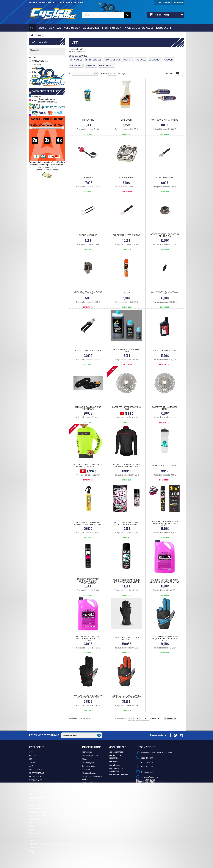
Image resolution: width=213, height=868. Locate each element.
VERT (36, 104)
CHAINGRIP (88, 178)
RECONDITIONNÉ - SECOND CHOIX (45, 816)
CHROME (37, 93)
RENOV (126, 293)
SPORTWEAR (35, 787)
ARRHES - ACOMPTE (39, 823)
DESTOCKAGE (36, 780)
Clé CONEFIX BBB (165, 178)
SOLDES (33, 794)
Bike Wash (126, 120)
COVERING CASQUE (38, 812)
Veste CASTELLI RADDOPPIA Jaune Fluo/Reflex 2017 (88, 466)
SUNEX (32, 840)
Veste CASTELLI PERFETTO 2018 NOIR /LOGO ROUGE (126, 466)
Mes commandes (116, 752)
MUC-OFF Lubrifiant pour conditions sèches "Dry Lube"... (165, 523)
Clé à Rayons (126, 178)
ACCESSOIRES (91, 28)
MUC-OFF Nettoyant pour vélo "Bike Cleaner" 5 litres (165, 581)
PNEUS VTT (91, 65)
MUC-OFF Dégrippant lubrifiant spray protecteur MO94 (88, 581)
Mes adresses (114, 765)
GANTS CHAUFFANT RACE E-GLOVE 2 (126, 639)
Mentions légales (89, 773)
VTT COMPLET (77, 60)
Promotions (87, 752)
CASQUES (169, 60)
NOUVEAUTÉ (164, 28)
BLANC (37, 112)
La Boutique (87, 783)
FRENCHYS (34, 833)
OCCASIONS (35, 819)
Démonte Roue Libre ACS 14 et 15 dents (165, 235)
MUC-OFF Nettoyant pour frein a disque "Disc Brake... (126, 581)
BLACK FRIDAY (36, 805)
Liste (182, 74)
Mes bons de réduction (118, 774)
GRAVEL (33, 763)
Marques (86, 759)
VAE (59, 28)
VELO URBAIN (72, 28)
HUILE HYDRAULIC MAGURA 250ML (126, 350)
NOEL (32, 801)
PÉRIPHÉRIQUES (94, 60)
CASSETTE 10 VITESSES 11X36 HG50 (126, 408)
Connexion (178, 2)
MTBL (32, 851)
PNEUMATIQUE (36, 784)
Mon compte (117, 747)
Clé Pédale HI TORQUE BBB (126, 235)
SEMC (32, 826)
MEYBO (33, 830)
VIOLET (37, 116)
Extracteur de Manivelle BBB (165, 293)
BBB (36, 72)
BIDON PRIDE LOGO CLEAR (165, 466)
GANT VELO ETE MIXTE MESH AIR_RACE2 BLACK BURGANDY (126, 696)
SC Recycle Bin (36, 791)
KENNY (32, 837)
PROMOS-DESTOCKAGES (139, 28)
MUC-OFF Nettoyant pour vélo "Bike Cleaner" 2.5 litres (88, 639)
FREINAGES (141, 60)
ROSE (36, 100)
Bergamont (38, 76)
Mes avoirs (113, 761)
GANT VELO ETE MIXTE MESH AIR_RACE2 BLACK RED (88, 696)
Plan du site (87, 799)
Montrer (104, 74)
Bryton (36, 83)
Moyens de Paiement (91, 786)
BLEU (36, 97)
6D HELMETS (40, 61)
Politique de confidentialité (93, 790)
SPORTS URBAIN (112, 28)
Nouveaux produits (90, 755)
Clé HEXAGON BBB (88, 235)
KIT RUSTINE (88, 120)
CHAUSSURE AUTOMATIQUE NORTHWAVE (88, 408)
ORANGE (38, 108)
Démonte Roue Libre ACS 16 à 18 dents (88, 293)
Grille (177, 74)
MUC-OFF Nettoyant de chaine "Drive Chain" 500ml (88, 523)
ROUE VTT (128, 60)
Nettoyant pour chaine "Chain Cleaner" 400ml (126, 523)
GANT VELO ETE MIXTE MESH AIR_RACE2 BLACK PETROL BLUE (165, 639)
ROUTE (42, 28)
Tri (70, 74)
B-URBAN (38, 68)
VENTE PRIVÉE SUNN (39, 808)
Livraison (86, 770)
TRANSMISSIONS (112, 60)
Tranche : (33, 124)
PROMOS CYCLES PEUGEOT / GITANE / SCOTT (51, 844)
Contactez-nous (163, 2)
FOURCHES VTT (107, 65)
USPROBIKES (35, 847)
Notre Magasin (88, 763)
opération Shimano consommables (44, 798)
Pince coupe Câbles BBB (88, 350)
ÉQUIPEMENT (155, 60)
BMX (51, 28)
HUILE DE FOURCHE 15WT (165, 350)
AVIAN (37, 65)
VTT (32, 28)
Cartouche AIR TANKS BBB (165, 120)
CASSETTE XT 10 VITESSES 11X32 (165, 408)
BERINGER (39, 79)
